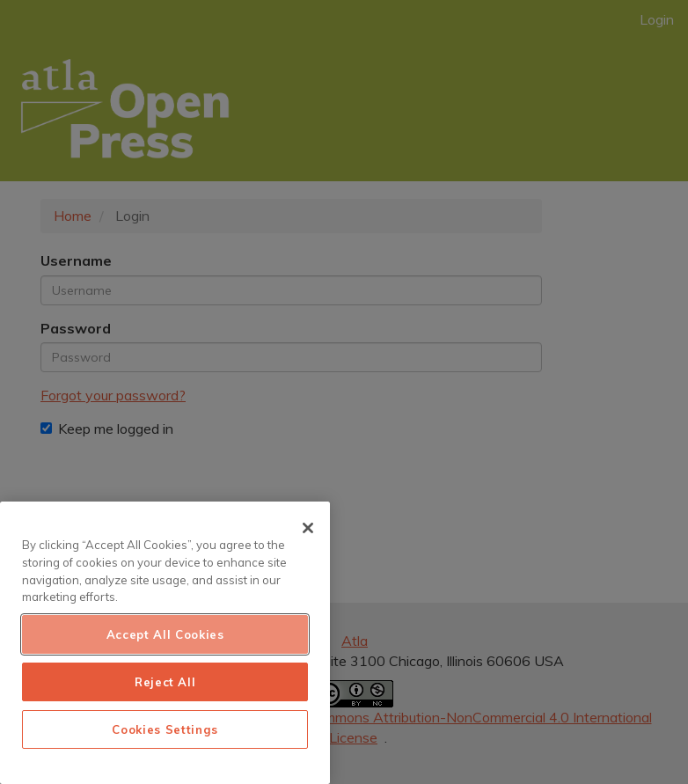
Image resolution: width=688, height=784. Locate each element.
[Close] (308, 528)
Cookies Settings (165, 729)
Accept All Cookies (165, 634)
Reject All (165, 682)
